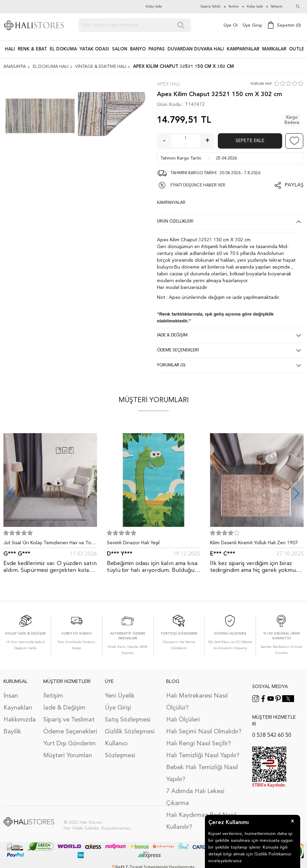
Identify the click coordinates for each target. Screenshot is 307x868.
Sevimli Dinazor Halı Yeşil (133, 543)
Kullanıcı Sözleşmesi (120, 750)
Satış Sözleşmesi (128, 720)
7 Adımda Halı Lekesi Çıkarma (195, 797)
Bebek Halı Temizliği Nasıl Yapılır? (202, 773)
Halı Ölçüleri (183, 720)
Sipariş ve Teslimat (69, 720)
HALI (10, 49)
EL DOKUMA (63, 49)
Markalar (274, 49)
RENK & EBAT (32, 49)
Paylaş (294, 185)
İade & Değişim (64, 708)
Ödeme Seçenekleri (70, 732)
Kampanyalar (243, 49)
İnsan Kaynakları (18, 702)
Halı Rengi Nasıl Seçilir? (198, 744)
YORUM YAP (261, 84)
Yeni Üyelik (120, 696)
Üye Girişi (252, 25)
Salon (120, 49)
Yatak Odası (94, 49)
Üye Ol (231, 25)
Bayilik (12, 732)
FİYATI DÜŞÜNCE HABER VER (198, 185)
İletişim (53, 696)
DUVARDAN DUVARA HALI (196, 49)
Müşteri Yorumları (68, 756)
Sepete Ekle (250, 141)
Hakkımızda (20, 720)
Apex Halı (168, 84)
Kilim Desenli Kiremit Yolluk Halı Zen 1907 (254, 543)
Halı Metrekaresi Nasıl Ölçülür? (197, 702)
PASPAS (157, 49)
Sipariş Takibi (211, 6)
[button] (296, 493)
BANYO (138, 49)
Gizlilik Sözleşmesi (130, 732)
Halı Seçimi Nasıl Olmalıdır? (204, 732)
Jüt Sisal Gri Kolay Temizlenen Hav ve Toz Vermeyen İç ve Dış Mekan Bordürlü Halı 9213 (49, 544)
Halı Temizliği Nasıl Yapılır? (203, 756)
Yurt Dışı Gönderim (69, 744)
